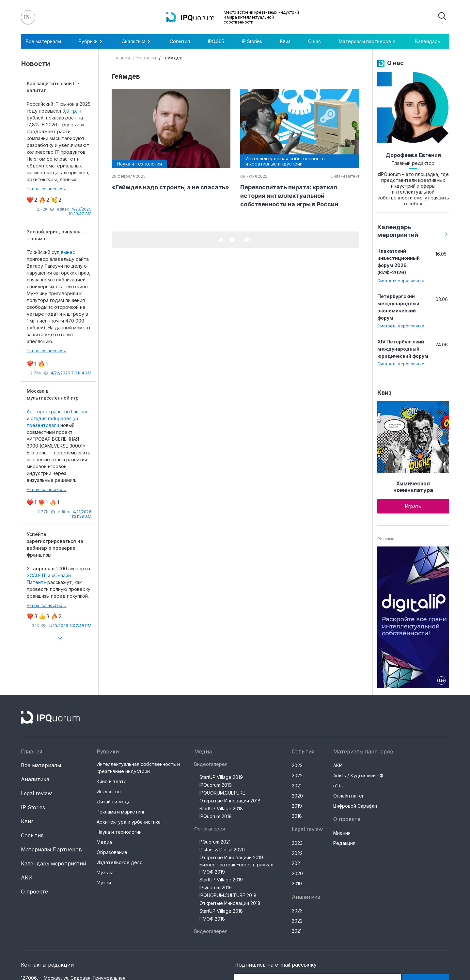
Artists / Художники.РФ (358, 775)
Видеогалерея (211, 764)
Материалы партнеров (368, 41)
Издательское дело (120, 862)
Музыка (105, 872)
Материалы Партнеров (51, 849)
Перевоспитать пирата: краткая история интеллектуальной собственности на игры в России (289, 196)
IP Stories (252, 41)
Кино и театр (112, 781)
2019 (297, 806)
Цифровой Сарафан (355, 806)
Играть (413, 506)
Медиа (104, 842)
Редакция (344, 843)
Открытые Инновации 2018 (230, 801)
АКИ (27, 877)
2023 (297, 765)
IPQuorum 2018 (216, 816)
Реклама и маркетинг (121, 812)
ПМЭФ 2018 (212, 919)
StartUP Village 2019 (221, 777)
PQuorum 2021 (215, 842)
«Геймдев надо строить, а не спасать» (170, 187)
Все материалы (43, 41)
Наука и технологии (119, 832)
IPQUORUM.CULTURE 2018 (228, 895)
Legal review (36, 793)
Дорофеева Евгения (413, 155)
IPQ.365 (216, 41)
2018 (297, 816)
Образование (112, 852)
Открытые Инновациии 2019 (231, 857)
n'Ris (338, 786)
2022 (297, 775)
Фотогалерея (210, 829)
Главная (121, 58)
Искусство (109, 791)
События (180, 41)
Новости (146, 58)
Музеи (104, 883)
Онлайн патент (350, 796)
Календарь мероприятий (54, 863)
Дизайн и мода (114, 802)
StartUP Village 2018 (221, 808)
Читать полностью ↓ (47, 189)
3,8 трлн (72, 111)
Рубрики (91, 41)
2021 (297, 786)
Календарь (428, 41)
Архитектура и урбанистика (129, 822)
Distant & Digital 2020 (222, 850)
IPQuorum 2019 (216, 785)
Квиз (285, 41)
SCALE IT (37, 575)
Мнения (342, 833)
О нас (314, 41)
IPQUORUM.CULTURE (222, 793)
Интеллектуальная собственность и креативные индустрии (138, 768)
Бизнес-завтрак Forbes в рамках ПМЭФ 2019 (236, 868)
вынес (68, 252)
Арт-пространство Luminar (57, 411)
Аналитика (137, 41)
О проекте (34, 892)
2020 (297, 796)
